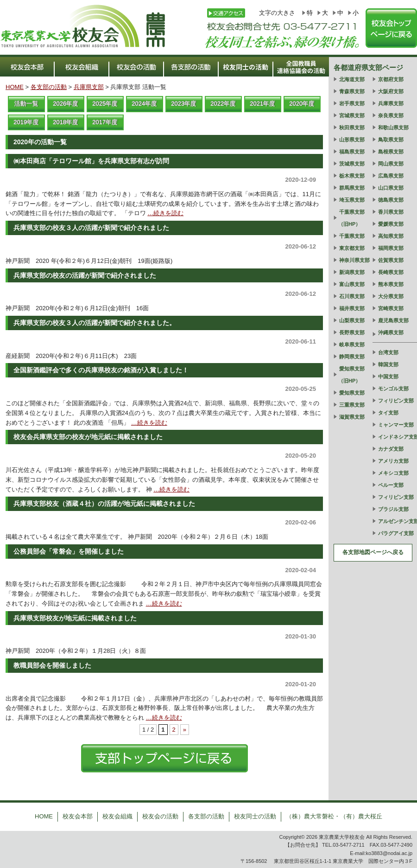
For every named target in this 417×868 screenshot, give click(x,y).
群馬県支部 (352, 188)
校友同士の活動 (255, 816)
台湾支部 (388, 352)
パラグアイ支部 (396, 533)
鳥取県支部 (391, 140)
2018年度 (66, 122)
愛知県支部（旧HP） (351, 375)
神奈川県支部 (354, 260)
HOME (15, 87)
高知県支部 (391, 236)
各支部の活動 (49, 87)
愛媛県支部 (391, 224)
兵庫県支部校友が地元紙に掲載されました (75, 618)
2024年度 (145, 104)
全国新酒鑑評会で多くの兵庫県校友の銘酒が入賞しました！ (101, 370)
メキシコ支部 (393, 473)
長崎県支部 (391, 272)
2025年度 (105, 104)
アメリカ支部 (393, 461)
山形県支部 (352, 140)
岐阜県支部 (352, 345)
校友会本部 (78, 816)
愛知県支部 (352, 393)
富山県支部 (352, 284)
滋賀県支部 (352, 417)
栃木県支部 (352, 176)
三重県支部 (352, 405)
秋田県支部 (352, 128)
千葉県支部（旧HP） (351, 218)
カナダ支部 (391, 449)
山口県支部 (391, 188)
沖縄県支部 (391, 332)
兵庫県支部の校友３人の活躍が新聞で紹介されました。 (95, 323)
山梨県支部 (352, 320)
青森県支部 (352, 91)
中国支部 (388, 377)
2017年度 (105, 122)
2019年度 (27, 122)
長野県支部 (352, 332)
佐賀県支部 (391, 260)
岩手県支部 (352, 103)
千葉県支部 (352, 236)
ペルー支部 (391, 485)
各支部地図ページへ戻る (373, 552)
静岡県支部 (352, 357)
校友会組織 (117, 816)
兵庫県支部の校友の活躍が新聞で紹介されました (85, 275)
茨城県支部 (352, 164)
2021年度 (263, 104)
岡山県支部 (391, 164)
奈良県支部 (391, 115)
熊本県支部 (391, 284)
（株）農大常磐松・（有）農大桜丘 (334, 816)
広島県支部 (391, 176)
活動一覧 (26, 104)
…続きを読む (165, 213)
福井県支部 (352, 308)
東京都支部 (352, 248)
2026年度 (66, 104)
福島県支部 (352, 152)
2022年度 (224, 104)
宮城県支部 (352, 115)
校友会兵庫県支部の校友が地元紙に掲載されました (88, 437)
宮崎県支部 (391, 308)
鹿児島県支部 (393, 320)
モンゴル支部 (393, 389)
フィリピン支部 (396, 401)
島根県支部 (391, 152)
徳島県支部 (391, 200)
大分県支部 (391, 296)
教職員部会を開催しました (52, 665)
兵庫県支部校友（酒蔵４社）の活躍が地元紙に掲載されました (104, 504)
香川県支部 (391, 212)
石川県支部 (352, 296)
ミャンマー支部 (396, 425)
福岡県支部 (391, 248)
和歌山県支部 (393, 128)
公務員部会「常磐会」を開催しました (69, 551)
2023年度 (184, 104)
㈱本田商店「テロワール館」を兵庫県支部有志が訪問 (91, 161)
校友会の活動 (160, 816)
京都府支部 (391, 79)
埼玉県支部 (352, 200)
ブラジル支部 (393, 509)
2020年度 (302, 104)
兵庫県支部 (89, 87)
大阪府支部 (391, 91)
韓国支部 (388, 364)
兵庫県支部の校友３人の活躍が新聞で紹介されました (91, 228)
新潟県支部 (352, 272)
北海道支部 (352, 79)
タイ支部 (388, 413)
